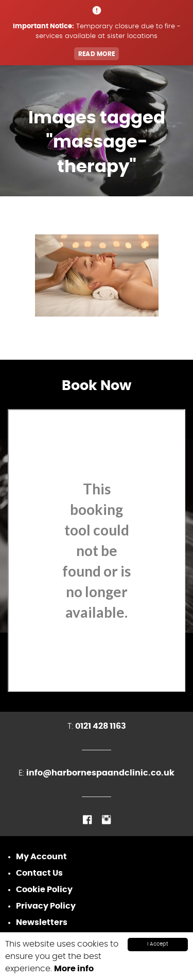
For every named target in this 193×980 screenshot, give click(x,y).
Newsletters (42, 922)
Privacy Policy (46, 906)
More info (74, 969)
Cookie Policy (44, 890)
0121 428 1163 (101, 726)
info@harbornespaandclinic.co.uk (100, 773)
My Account (41, 857)
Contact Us (39, 873)
